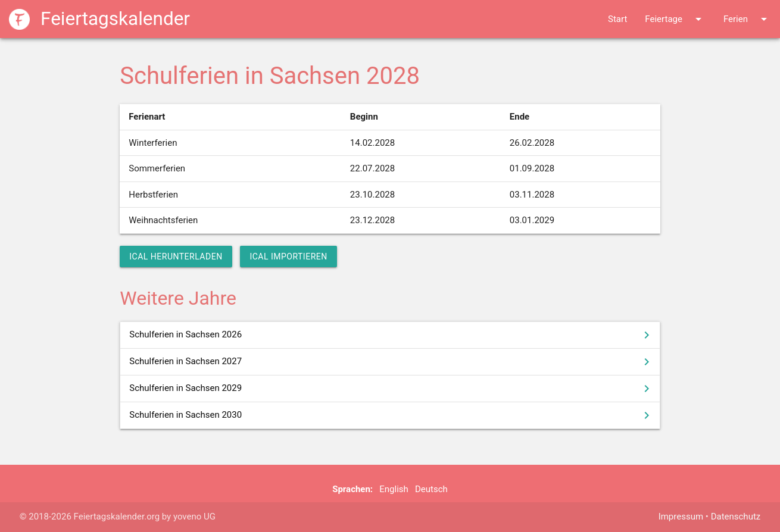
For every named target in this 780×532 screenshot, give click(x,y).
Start (617, 19)
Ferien (747, 19)
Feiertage (675, 19)
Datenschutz (736, 517)
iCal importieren (288, 256)
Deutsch (431, 489)
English (394, 489)
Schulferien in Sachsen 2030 (391, 415)
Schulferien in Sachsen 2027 (391, 362)
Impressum (681, 517)
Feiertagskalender (99, 19)
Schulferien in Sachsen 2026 (391, 335)
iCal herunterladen (176, 256)
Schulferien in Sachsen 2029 (391, 389)
